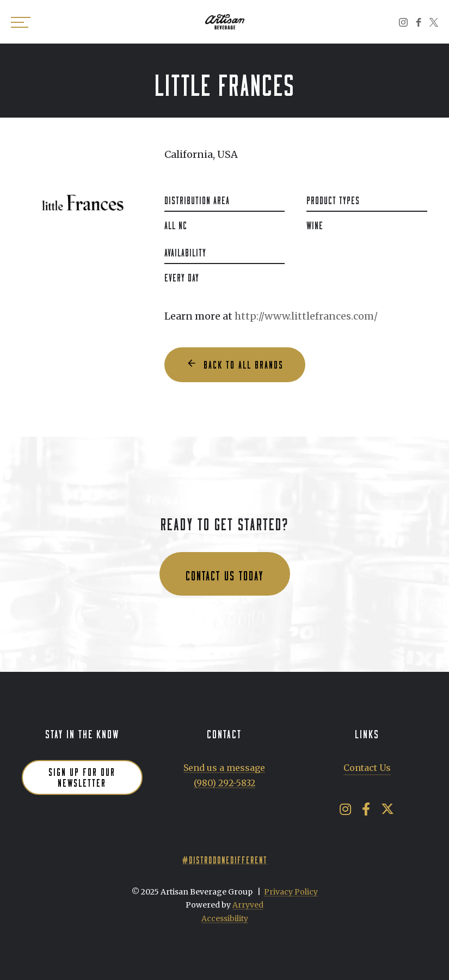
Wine (315, 224)
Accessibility (225, 918)
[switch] (22, 22)
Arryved (248, 905)
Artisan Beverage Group (225, 22)
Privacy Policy (291, 892)
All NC (176, 224)
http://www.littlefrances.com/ (306, 316)
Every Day (182, 276)
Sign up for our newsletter (82, 776)
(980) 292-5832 (224, 783)
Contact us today (225, 574)
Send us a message (224, 768)
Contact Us (367, 768)
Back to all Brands (244, 363)
